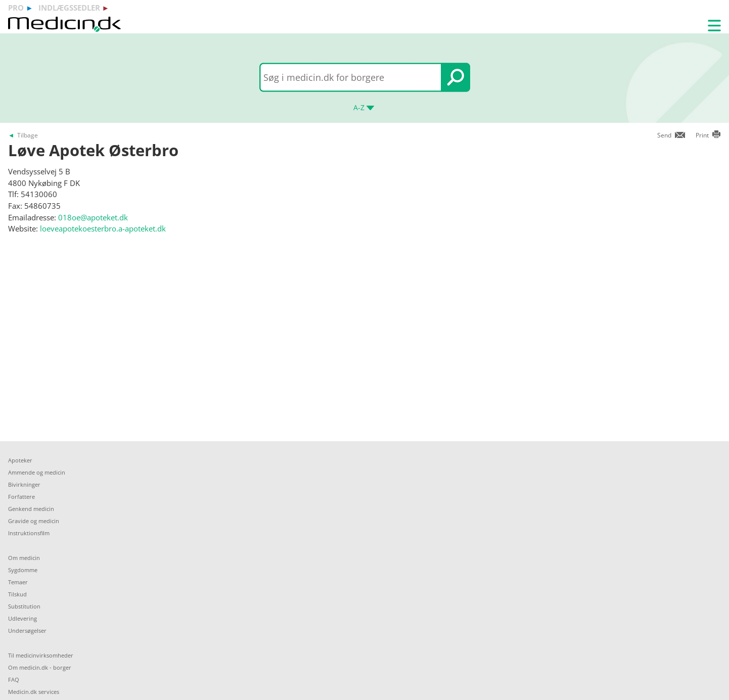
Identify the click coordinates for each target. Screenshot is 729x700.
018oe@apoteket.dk (93, 217)
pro (16, 8)
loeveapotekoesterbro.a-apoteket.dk (103, 228)
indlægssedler (69, 8)
